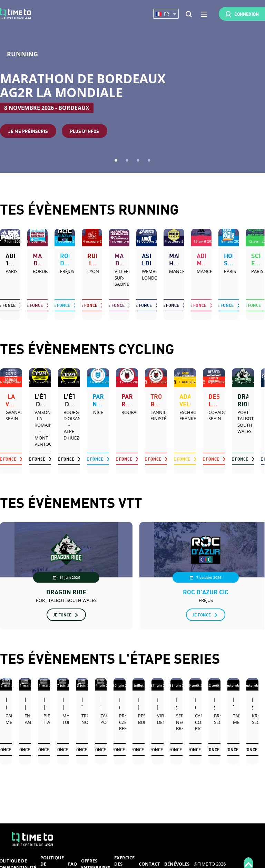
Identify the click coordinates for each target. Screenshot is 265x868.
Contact (149, 864)
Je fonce (33, 305)
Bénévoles (177, 864)
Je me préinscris (28, 131)
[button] (166, 14)
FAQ (72, 864)
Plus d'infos (85, 131)
